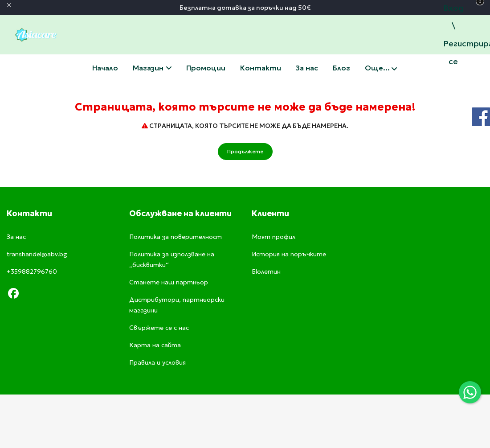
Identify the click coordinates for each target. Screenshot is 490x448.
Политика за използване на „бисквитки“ (172, 259)
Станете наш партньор (169, 282)
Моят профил (274, 237)
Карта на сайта (155, 345)
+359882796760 (32, 271)
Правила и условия (157, 362)
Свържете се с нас (261, 68)
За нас (307, 68)
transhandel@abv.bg (37, 254)
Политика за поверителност (176, 237)
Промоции (206, 68)
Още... (381, 69)
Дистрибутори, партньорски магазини (177, 305)
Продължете (245, 151)
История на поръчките (289, 254)
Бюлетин (266, 271)
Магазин (152, 68)
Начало (105, 68)
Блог (341, 68)
